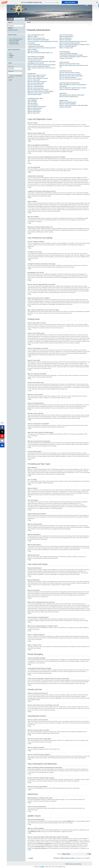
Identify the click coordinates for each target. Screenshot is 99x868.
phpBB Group (70, 821)
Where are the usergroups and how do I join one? (73, 41)
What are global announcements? (37, 106)
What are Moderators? (66, 38)
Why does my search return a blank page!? (71, 76)
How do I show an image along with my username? (42, 65)
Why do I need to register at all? (36, 38)
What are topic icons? (34, 113)
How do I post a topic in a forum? (37, 75)
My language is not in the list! (36, 63)
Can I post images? (33, 105)
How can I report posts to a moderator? (38, 90)
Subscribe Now (70, 2)
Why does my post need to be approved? (39, 93)
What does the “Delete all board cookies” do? (40, 53)
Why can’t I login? (33, 36)
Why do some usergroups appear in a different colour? (75, 45)
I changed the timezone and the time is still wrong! (41, 61)
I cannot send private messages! (68, 53)
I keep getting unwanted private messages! (71, 55)
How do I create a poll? (34, 80)
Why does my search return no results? (70, 74)
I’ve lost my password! (34, 45)
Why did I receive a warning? (36, 88)
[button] (49, 2)
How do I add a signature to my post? (38, 78)
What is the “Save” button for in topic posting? (41, 91)
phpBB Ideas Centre (35, 832)
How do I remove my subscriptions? (69, 89)
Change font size (90, 25)
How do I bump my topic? (35, 94)
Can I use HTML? (32, 102)
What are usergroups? (66, 40)
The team (56, 858)
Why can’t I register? (33, 51)
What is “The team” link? (66, 48)
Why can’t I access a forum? (35, 85)
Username (11, 67)
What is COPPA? (32, 49)
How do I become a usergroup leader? (70, 43)
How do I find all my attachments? (69, 97)
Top (30, 129)
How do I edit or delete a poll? (36, 83)
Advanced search (13, 30)
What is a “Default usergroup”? (68, 46)
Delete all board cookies (67, 858)
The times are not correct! (35, 60)
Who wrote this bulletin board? (68, 102)
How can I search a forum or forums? (70, 73)
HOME (29, 22)
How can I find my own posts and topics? (71, 79)
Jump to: (59, 854)
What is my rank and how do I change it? (39, 66)
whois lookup (73, 840)
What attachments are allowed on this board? (72, 95)
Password (11, 71)
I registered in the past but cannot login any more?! (42, 48)
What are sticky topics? (34, 110)
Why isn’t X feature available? (68, 104)
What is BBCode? (32, 100)
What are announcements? (35, 108)
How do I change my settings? (36, 58)
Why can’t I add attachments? (36, 86)
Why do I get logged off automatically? (38, 40)
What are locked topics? (34, 111)
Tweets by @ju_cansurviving (73, 864)
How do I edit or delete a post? (36, 77)
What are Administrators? (66, 36)
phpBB (42, 867)
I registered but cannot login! (36, 46)
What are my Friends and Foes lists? (69, 64)
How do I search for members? (68, 77)
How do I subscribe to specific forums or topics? (73, 88)
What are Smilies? (33, 103)
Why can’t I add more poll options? (37, 82)
